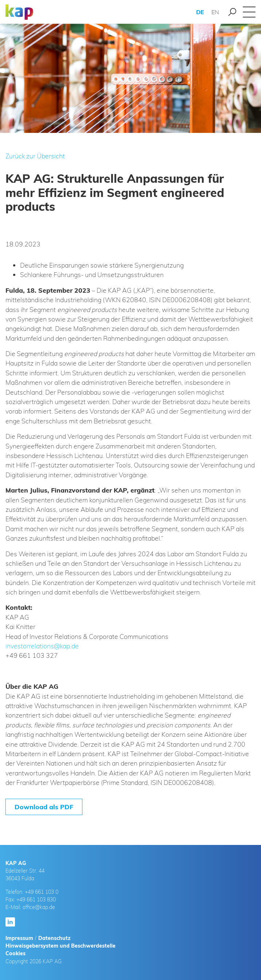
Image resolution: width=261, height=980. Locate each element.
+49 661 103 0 (42, 892)
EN (215, 12)
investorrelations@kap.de (42, 646)
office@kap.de (39, 907)
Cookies (15, 953)
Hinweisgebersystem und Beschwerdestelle (61, 946)
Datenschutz (54, 938)
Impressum (19, 938)
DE (200, 12)
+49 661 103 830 (36, 900)
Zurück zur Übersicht (35, 156)
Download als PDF (44, 807)
